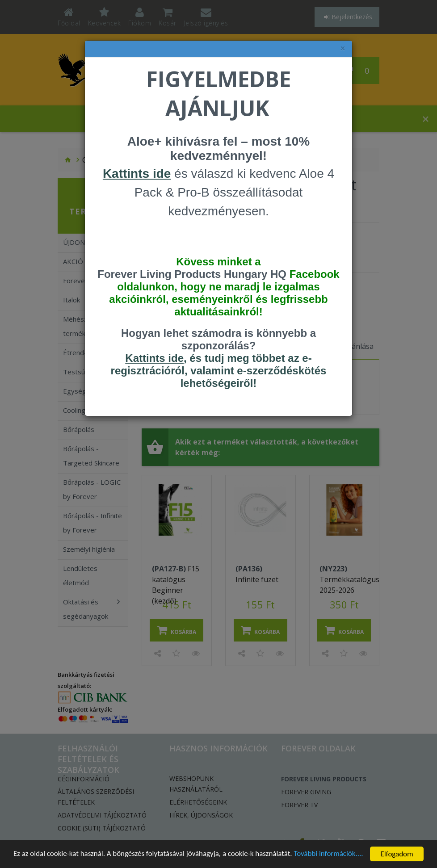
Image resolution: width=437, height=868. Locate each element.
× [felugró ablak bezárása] (343, 48)
